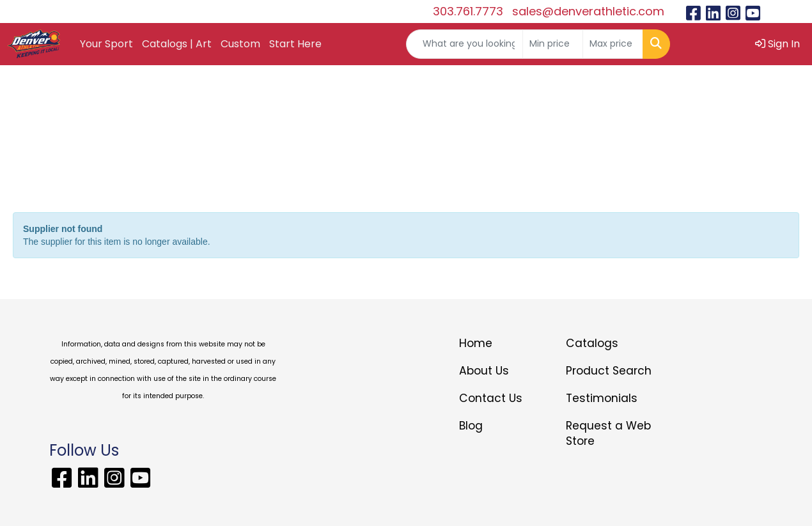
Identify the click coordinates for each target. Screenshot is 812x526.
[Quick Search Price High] (613, 44)
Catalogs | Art (177, 44)
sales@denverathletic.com (588, 11)
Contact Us (491, 398)
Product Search (609, 371)
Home (476, 343)
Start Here (295, 44)
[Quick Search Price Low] (553, 44)
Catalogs (592, 343)
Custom (240, 44)
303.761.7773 (468, 11)
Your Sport (106, 44)
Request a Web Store (608, 433)
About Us (484, 371)
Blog (471, 426)
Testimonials (602, 398)
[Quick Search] (465, 44)
